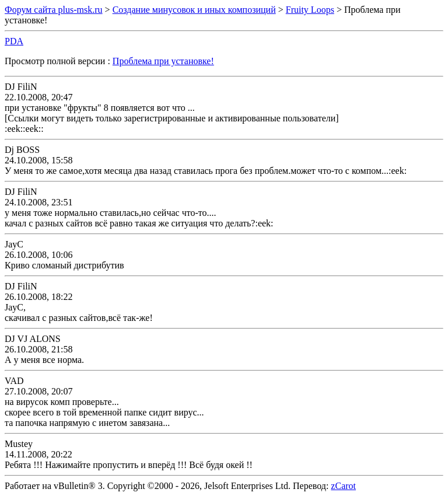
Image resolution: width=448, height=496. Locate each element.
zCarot (343, 486)
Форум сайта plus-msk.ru (54, 10)
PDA (14, 41)
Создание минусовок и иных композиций (194, 10)
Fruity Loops (310, 10)
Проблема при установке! (163, 61)
